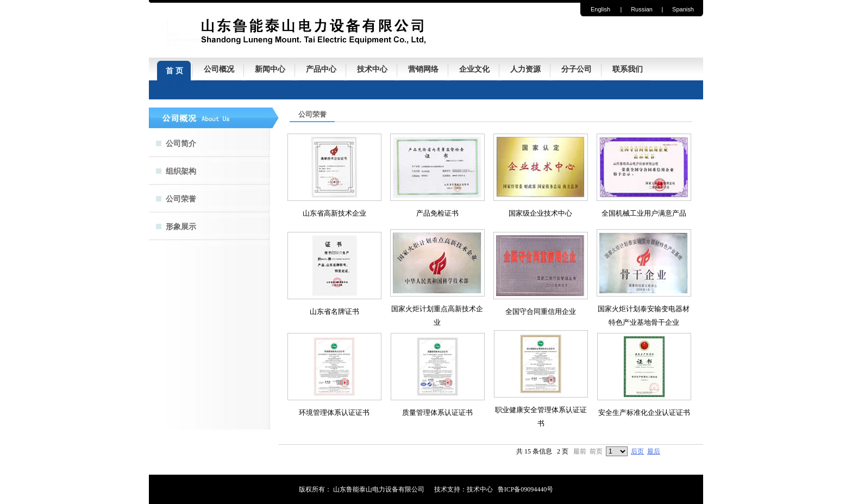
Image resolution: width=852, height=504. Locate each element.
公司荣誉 (181, 199)
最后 (654, 451)
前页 (596, 451)
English (600, 9)
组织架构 (181, 171)
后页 (637, 451)
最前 (580, 451)
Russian (642, 9)
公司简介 (181, 144)
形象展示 (181, 227)
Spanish (683, 9)
